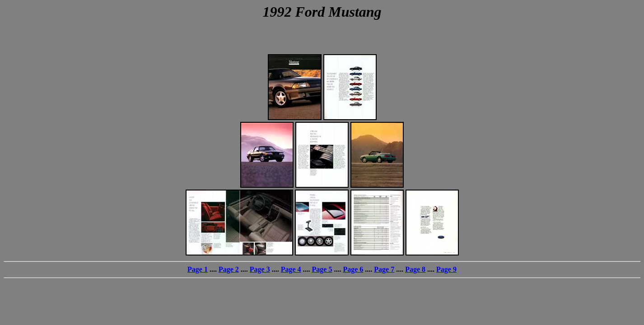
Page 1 (198, 269)
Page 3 (260, 269)
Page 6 (353, 269)
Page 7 (384, 269)
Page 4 (291, 269)
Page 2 (229, 269)
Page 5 (322, 269)
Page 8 (415, 269)
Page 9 (446, 269)
